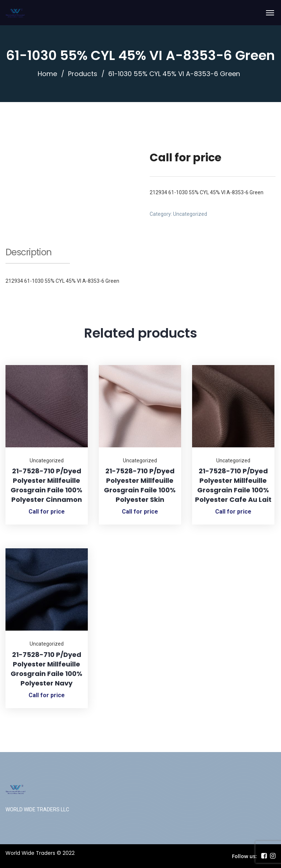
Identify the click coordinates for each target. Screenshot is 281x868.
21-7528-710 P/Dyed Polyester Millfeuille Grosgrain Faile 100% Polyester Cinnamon (46, 485)
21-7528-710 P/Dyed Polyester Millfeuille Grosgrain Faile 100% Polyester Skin (140, 485)
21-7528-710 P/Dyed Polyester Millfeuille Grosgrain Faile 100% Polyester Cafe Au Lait (233, 485)
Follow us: (244, 856)
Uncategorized (190, 214)
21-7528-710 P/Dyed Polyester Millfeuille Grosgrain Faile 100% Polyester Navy (46, 669)
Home (47, 74)
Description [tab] (29, 253)
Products (83, 74)
